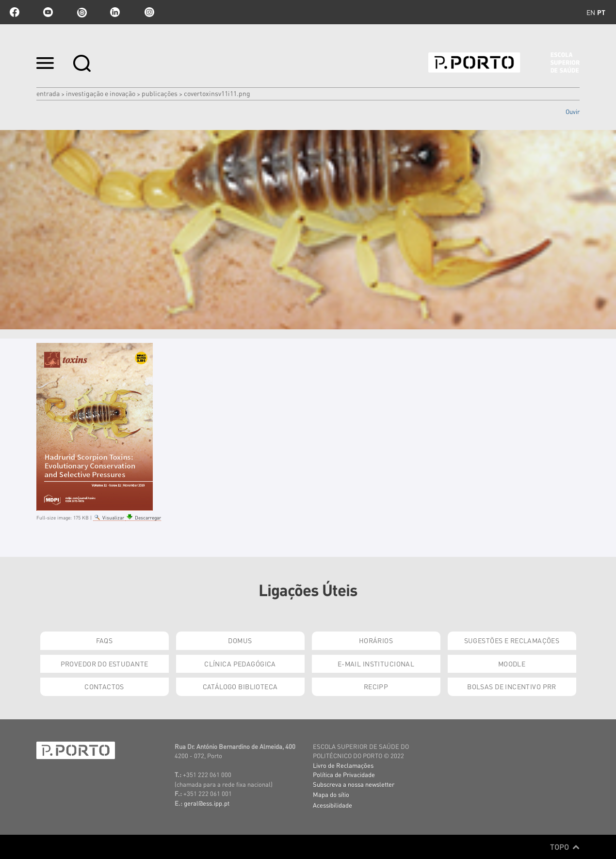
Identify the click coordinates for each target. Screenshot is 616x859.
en (591, 12)
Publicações (160, 93)
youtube (48, 12)
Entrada (48, 93)
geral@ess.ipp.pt (207, 803)
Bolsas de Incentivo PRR (512, 686)
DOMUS (240, 640)
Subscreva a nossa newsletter (354, 784)
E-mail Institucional (376, 664)
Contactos (104, 686)
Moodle (512, 664)
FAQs (105, 640)
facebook (15, 12)
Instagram (148, 12)
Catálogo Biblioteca (240, 686)
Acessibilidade (332, 805)
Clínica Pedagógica (240, 664)
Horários (376, 640)
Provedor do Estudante (105, 664)
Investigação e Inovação (101, 93)
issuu (81, 12)
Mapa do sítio (331, 794)
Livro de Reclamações (343, 765)
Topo (565, 847)
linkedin (115, 12)
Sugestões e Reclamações (512, 640)
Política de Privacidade (344, 774)
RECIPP (376, 686)
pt (601, 12)
